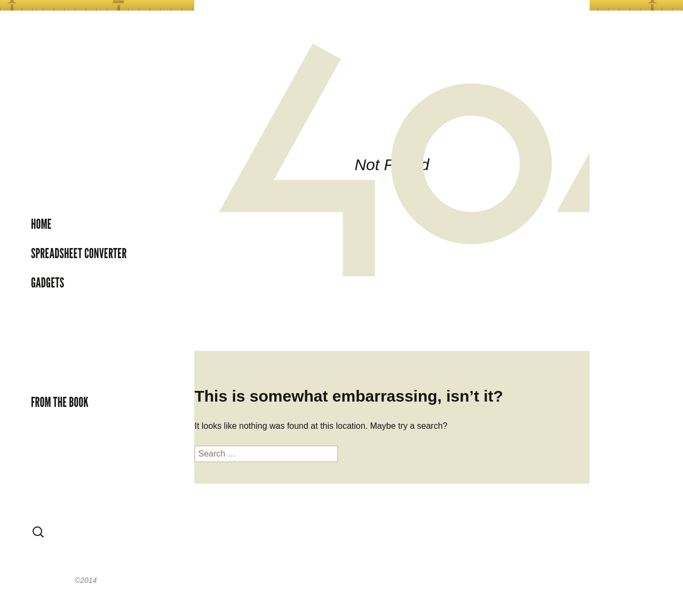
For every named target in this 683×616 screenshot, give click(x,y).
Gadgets (47, 283)
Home (41, 224)
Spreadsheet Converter (79, 253)
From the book (60, 402)
